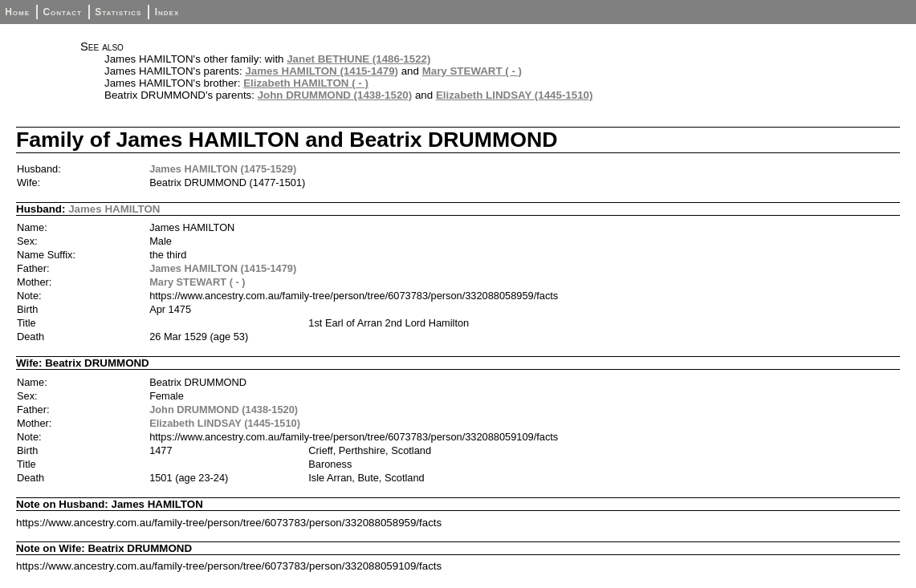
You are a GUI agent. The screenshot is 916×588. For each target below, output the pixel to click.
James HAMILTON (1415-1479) (322, 71)
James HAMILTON (114, 209)
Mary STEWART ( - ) (472, 71)
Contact (62, 12)
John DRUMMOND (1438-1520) (335, 95)
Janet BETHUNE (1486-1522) (358, 59)
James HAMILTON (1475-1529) (223, 169)
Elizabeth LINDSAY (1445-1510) (515, 95)
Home (17, 12)
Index (167, 12)
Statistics (118, 12)
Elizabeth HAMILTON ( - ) (306, 83)
